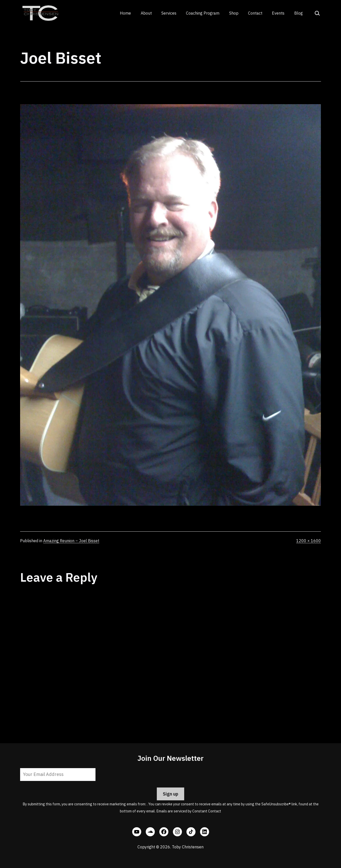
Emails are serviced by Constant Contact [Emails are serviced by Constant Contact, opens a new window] (189, 811)
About (146, 13)
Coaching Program (203, 13)
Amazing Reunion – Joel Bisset (71, 541)
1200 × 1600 (309, 541)
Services (169, 13)
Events (278, 13)
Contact (255, 13)
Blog (299, 13)
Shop (234, 13)
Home (125, 13)
